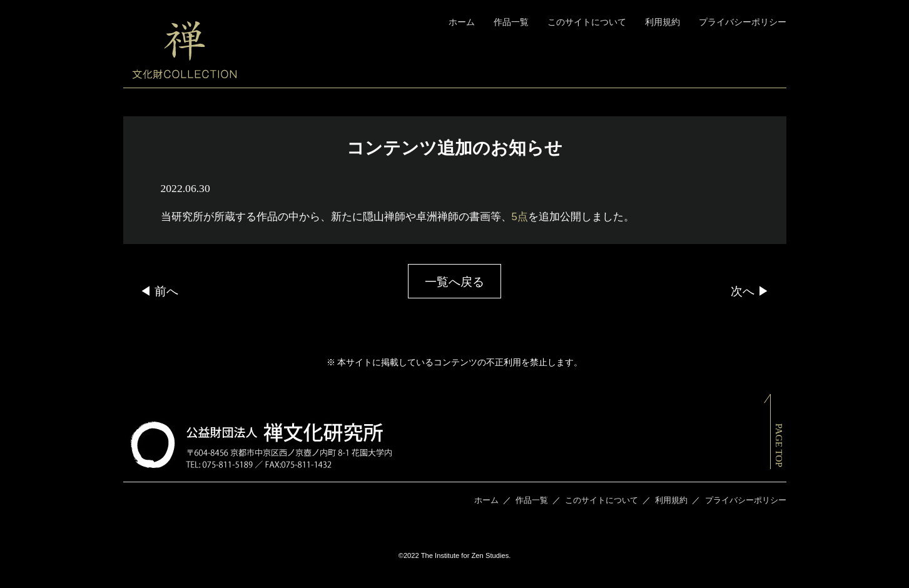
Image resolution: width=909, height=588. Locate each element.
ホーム (462, 22)
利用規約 (663, 22)
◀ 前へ (159, 291)
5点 (520, 217)
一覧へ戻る (454, 282)
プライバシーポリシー (743, 22)
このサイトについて (587, 22)
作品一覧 (511, 22)
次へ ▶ (750, 291)
